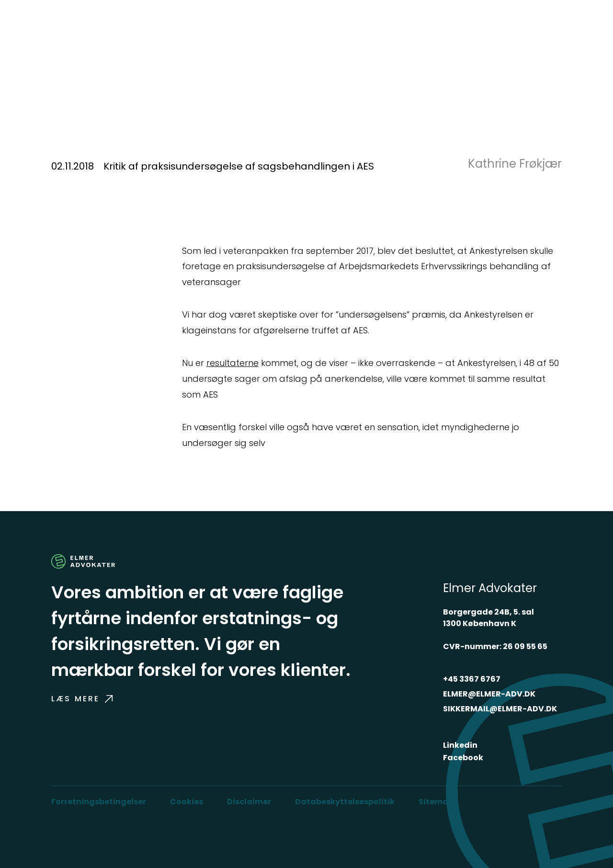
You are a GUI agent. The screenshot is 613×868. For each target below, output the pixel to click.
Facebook (463, 758)
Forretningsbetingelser (99, 802)
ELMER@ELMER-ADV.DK (489, 694)
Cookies (187, 802)
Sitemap (436, 802)
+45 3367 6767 (472, 679)
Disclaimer (249, 802)
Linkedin (460, 745)
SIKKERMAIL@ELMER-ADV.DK (500, 709)
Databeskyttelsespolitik (345, 802)
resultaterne (233, 363)
